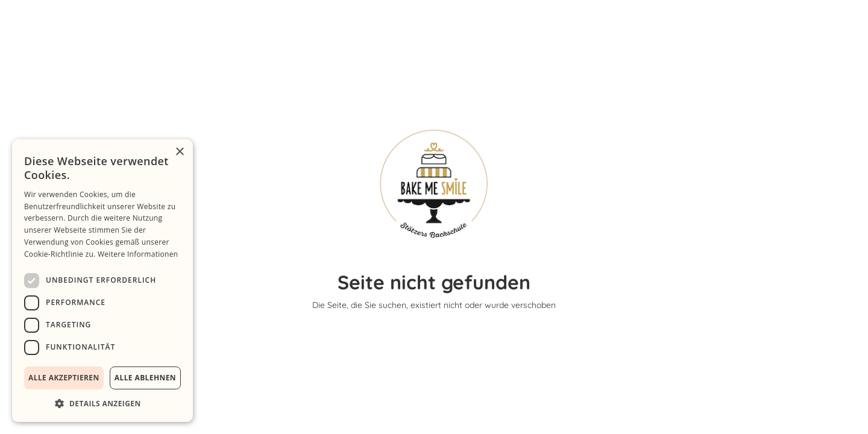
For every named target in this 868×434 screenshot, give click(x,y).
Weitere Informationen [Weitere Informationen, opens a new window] (138, 254)
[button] (102, 404)
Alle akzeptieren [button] (64, 378)
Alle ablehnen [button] (145, 378)
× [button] (179, 152)
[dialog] (102, 281)
